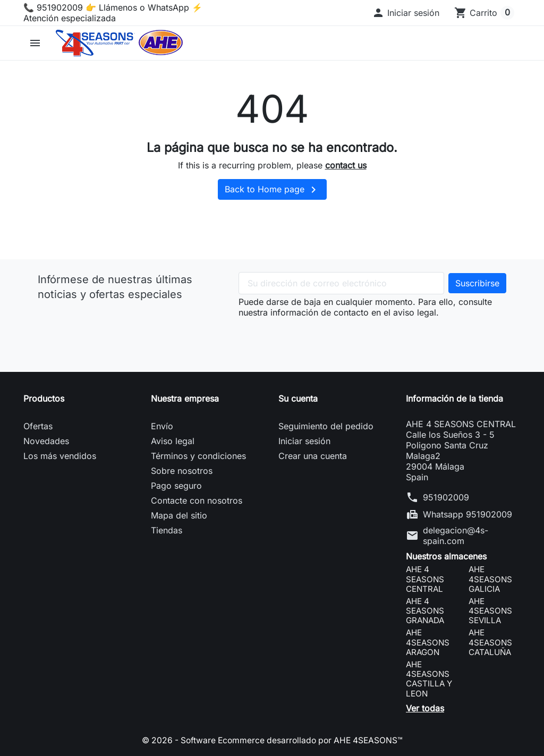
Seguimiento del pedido (326, 426)
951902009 (446, 497)
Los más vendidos (60, 456)
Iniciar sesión (304, 441)
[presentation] (319, 338)
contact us (346, 165)
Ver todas (425, 708)
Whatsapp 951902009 (467, 514)
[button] (406, 13)
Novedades (46, 441)
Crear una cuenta (313, 456)
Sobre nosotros (182, 471)
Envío (162, 426)
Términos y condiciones (198, 456)
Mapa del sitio (179, 515)
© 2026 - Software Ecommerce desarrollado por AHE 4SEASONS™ (272, 740)
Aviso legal (173, 441)
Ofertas (38, 426)
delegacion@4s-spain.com (456, 536)
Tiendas (167, 530)
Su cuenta (298, 398)
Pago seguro (176, 486)
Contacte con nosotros (197, 500)
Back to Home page (272, 190)
